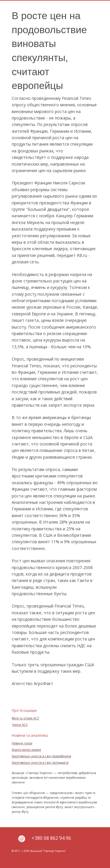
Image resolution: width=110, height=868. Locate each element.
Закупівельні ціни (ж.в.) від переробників (41, 756)
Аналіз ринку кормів (26, 750)
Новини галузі (22, 743)
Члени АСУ (20, 725)
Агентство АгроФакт (32, 683)
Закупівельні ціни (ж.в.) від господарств (40, 763)
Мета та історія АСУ (25, 718)
